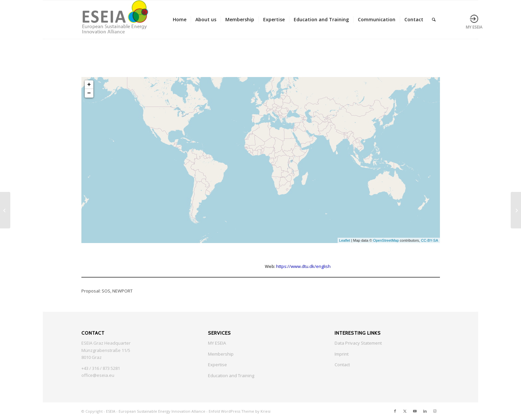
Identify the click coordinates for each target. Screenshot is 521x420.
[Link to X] (405, 411)
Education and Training (231, 376)
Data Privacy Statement (358, 343)
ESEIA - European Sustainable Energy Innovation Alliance (156, 411)
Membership (221, 354)
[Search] (434, 20)
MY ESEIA (217, 343)
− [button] (89, 93)
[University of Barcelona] (516, 210)
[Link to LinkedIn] (425, 411)
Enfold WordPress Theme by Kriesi (240, 411)
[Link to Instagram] (435, 411)
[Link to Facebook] (395, 411)
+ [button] (89, 85)
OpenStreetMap (386, 240)
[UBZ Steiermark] (5, 210)
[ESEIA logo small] (115, 20)
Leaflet (345, 240)
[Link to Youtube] (415, 411)
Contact (342, 365)
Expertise (217, 365)
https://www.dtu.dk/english (303, 266)
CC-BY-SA (430, 240)
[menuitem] (180, 20)
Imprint (342, 354)
